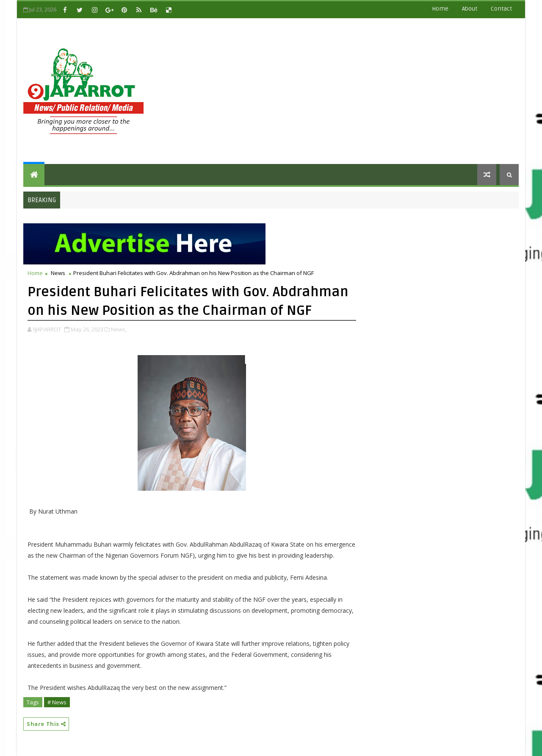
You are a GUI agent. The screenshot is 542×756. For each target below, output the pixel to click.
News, (119, 329)
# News (57, 702)
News (58, 273)
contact (501, 9)
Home (440, 9)
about (470, 9)
